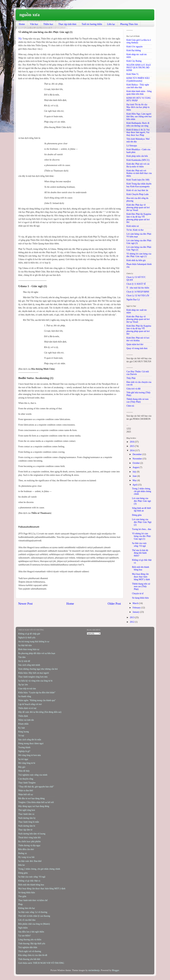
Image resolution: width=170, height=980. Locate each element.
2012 (132, 622)
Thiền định (23, 716)
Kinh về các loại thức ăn (137, 190)
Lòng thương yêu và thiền (30, 940)
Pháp (20, 904)
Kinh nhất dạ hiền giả (136, 260)
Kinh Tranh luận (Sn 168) (138, 180)
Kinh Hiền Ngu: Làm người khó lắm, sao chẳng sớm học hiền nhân (139, 116)
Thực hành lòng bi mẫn (29, 822)
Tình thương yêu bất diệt (29, 959)
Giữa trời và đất (134, 389)
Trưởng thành (24, 747)
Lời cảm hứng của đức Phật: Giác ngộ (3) (141, 501)
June (135, 476)
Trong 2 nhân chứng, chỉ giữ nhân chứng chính (142, 491)
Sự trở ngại (23, 759)
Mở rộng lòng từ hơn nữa (29, 755)
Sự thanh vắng (25, 696)
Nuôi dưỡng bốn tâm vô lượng (32, 834)
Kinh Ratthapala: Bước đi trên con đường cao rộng (138, 124)
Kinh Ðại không (134, 50)
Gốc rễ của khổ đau (27, 920)
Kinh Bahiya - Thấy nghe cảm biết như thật (138, 86)
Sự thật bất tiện (25, 645)
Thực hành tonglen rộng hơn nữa (33, 677)
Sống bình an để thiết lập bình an (141, 509)
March (136, 603)
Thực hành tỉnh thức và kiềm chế (33, 900)
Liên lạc (111, 24)
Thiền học (48, 24)
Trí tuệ (21, 736)
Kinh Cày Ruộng (134, 61)
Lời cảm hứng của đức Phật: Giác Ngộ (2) (142, 522)
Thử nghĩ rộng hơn (27, 810)
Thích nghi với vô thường (30, 951)
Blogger (115, 970)
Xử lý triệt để (24, 661)
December (137, 454)
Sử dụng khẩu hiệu (140, 598)
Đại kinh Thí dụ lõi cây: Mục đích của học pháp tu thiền (138, 107)
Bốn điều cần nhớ (26, 849)
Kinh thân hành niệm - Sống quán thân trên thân (139, 93)
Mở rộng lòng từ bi (27, 763)
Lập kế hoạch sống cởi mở (30, 704)
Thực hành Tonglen (27, 783)
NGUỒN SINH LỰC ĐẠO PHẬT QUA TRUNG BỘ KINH (139, 68)
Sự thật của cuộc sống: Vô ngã (139, 545)
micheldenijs (94, 970)
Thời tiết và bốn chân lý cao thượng (34, 916)
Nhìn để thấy (24, 771)
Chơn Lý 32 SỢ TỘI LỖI (138, 296)
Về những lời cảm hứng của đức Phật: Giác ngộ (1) (139, 255)
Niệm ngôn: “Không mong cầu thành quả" (37, 700)
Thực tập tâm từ (25, 830)
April (135, 485)
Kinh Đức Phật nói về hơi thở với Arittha (138, 339)
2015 (132, 446)
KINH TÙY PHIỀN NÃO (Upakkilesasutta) (138, 79)
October (136, 463)
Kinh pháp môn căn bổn (137, 156)
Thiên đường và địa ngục (29, 845)
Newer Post (25, 604)
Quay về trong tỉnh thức (137, 348)
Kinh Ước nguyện (134, 47)
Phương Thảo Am (129, 24)
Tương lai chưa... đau (142, 529)
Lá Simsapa (132, 146)
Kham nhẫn (23, 724)
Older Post (114, 604)
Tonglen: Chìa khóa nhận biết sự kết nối (36, 802)
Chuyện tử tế (138, 593)
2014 (132, 450)
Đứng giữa (137, 515)
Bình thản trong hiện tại (29, 649)
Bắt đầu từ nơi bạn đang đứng (31, 798)
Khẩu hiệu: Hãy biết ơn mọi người (34, 673)
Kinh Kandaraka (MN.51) (138, 160)
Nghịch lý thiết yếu (27, 638)
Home (22, 24)
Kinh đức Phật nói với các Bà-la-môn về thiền (138, 165)
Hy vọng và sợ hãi (26, 857)
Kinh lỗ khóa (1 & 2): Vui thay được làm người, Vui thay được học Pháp (138, 132)
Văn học (34, 24)
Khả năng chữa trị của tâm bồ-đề (33, 955)
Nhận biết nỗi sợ (26, 794)
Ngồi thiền (23, 928)
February (137, 608)
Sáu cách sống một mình (29, 665)
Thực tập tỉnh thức (67, 24)
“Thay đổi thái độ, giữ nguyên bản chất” (36, 787)
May (135, 480)
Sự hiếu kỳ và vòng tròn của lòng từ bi (35, 681)
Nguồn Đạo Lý (133, 300)
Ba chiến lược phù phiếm (29, 841)
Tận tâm (22, 657)
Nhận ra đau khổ (26, 790)
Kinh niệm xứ (133, 226)
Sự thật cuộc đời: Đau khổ (30, 861)
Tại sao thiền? (24, 936)
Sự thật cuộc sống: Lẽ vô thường (33, 912)
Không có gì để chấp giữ (29, 634)
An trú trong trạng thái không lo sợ (34, 641)
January (136, 612)
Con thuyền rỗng (26, 779)
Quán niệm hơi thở (135, 344)
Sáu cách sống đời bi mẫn (30, 740)
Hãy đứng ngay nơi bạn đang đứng (34, 806)
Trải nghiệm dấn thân (28, 947)
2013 (132, 617)
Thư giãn (22, 896)
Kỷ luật (21, 728)
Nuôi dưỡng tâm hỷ (27, 818)
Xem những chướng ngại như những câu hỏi (38, 669)
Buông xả (22, 853)
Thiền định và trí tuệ (27, 708)
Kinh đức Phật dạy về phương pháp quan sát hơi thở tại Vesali (138, 207)
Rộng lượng (24, 732)
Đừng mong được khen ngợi (31, 743)
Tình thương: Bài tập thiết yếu (32, 944)
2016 (132, 442)
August (136, 467)
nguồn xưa (30, 15)
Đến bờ (21, 865)
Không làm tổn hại (26, 908)
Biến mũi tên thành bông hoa (140, 568)
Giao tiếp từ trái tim (27, 689)
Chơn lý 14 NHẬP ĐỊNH (138, 292)
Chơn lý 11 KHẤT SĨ (136, 284)
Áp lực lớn (23, 685)
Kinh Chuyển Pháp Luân (137, 194)
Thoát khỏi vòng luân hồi (29, 837)
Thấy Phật (131, 378)
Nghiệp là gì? (24, 751)
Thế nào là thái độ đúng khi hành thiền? (140, 553)
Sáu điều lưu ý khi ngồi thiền (31, 932)
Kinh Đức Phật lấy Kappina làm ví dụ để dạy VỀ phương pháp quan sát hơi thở (139, 218)
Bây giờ (22, 767)
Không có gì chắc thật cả (29, 881)
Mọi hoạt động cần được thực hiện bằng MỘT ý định (141, 577)
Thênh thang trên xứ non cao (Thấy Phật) (137, 400)
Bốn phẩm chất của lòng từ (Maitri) (34, 924)
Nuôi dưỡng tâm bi (27, 826)
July (135, 472)
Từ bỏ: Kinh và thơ (135, 230)
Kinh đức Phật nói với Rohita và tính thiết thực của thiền (139, 173)
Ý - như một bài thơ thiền (138, 288)
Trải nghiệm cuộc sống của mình (33, 775)
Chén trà (130, 406)
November (137, 459)
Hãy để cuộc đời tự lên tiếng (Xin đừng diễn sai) (40, 712)
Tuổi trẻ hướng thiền (92, 24)
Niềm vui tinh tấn (26, 720)
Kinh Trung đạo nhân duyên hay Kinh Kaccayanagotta (139, 185)
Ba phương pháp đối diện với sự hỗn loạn (37, 653)
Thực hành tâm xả (26, 814)
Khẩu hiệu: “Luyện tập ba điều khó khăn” (37, 693)
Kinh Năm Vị (133, 74)
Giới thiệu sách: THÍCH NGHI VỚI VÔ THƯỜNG (41, 963)
